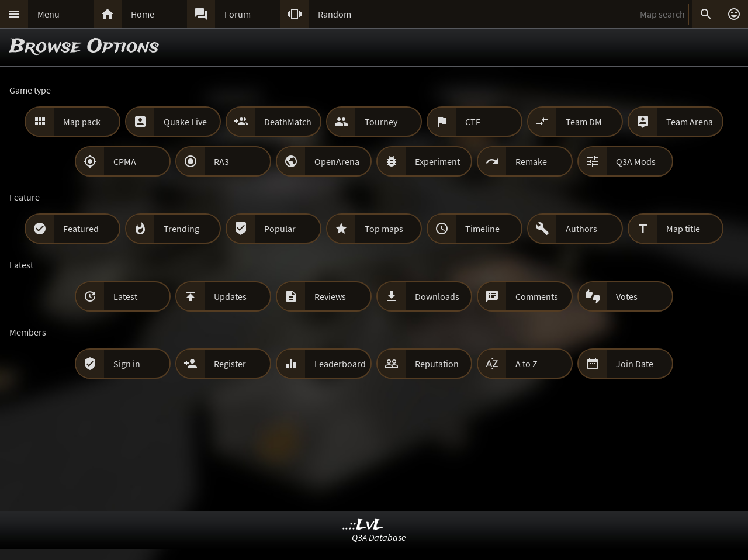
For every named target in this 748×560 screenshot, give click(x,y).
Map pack (82, 122)
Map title (683, 229)
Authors (581, 229)
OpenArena (337, 161)
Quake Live (185, 122)
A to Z (527, 364)
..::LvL (363, 525)
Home (143, 14)
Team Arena (690, 122)
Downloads (437, 296)
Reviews (330, 296)
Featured (81, 229)
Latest (125, 296)
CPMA (125, 161)
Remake (531, 161)
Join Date (635, 364)
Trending (181, 229)
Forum (238, 14)
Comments (537, 296)
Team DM (584, 122)
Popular (280, 229)
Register (230, 364)
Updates (230, 296)
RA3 (221, 161)
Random (335, 14)
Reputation (437, 364)
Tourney (381, 122)
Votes (627, 296)
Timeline (482, 229)
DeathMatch (288, 122)
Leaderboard (340, 364)
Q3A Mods (636, 161)
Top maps (384, 229)
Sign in (127, 364)
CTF (473, 122)
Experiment (437, 161)
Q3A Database (379, 537)
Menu (49, 14)
